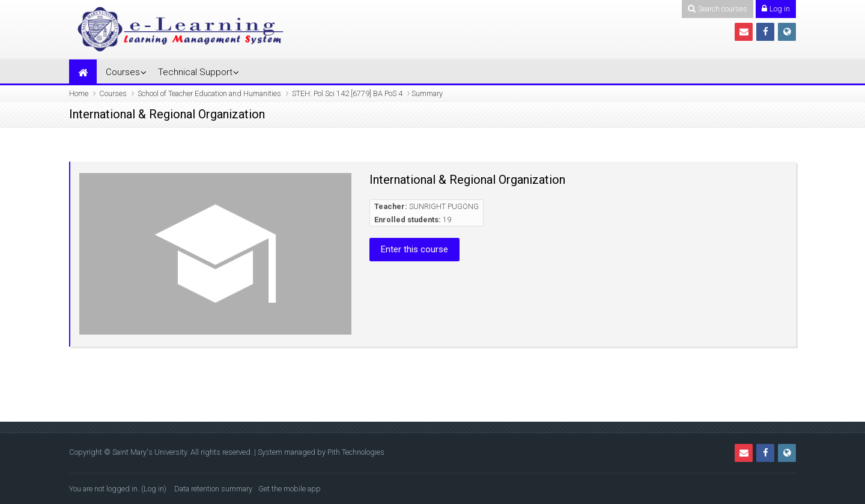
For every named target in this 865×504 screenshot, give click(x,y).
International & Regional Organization (467, 180)
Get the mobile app (290, 489)
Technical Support (195, 72)
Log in (154, 489)
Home (79, 93)
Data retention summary (213, 489)
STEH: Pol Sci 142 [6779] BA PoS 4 (347, 93)
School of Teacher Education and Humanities (209, 93)
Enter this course (414, 249)
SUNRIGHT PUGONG (444, 206)
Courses (123, 72)
